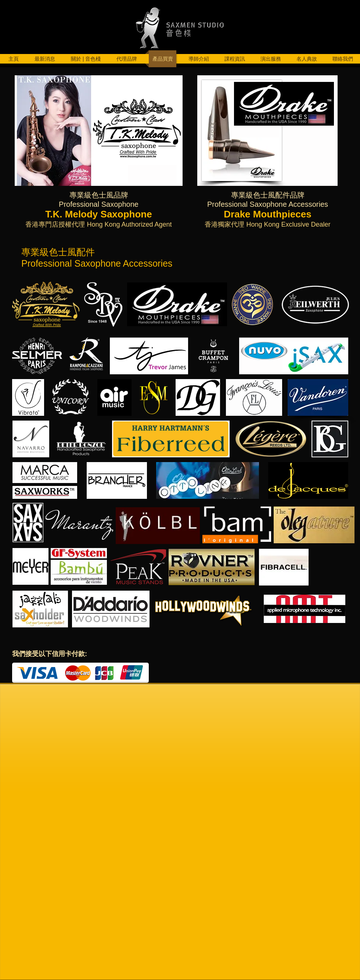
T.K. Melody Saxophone (98, 214)
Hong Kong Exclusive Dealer (287, 224)
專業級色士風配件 (260, 195)
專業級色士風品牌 (99, 195)
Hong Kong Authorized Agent (128, 224)
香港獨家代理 (224, 224)
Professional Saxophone (99, 204)
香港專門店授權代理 (55, 224)
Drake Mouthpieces (267, 214)
